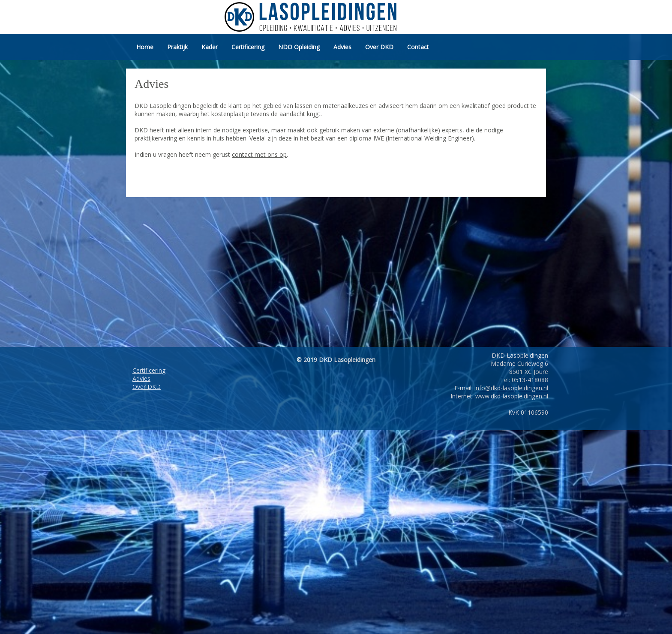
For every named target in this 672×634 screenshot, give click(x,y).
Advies (342, 47)
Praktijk (177, 47)
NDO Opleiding (299, 47)
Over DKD (379, 47)
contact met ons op (259, 154)
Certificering (248, 47)
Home (145, 47)
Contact (418, 47)
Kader (210, 47)
